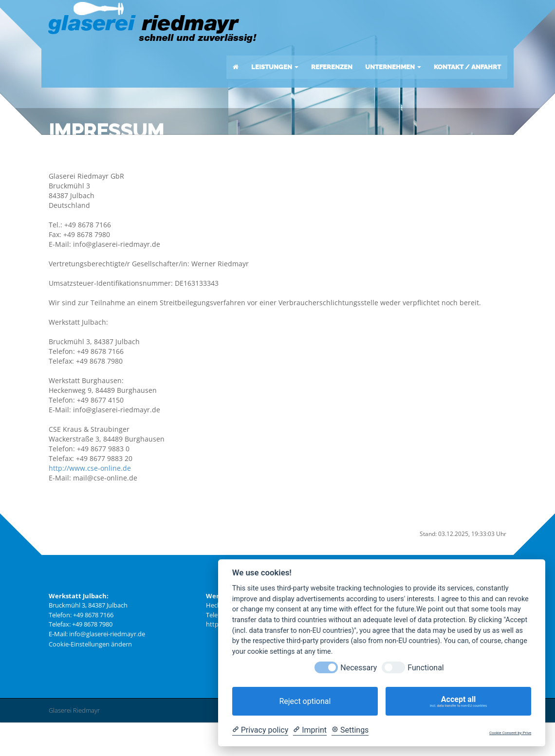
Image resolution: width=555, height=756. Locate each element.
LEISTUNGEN (274, 68)
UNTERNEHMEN (392, 68)
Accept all (458, 701)
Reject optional (305, 701)
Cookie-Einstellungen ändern (90, 680)
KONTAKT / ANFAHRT (466, 68)
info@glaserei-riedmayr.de (107, 669)
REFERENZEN (331, 68)
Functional (425, 668)
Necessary (359, 668)
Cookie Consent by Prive (510, 733)
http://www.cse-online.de (90, 504)
